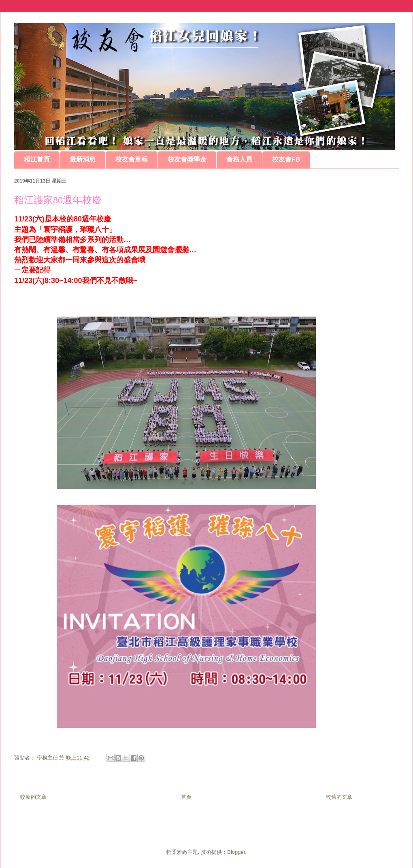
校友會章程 (132, 159)
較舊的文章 (339, 797)
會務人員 (239, 159)
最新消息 (83, 159)
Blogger (236, 852)
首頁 (186, 797)
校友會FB (286, 159)
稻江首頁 (37, 159)
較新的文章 (33, 797)
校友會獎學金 (187, 159)
